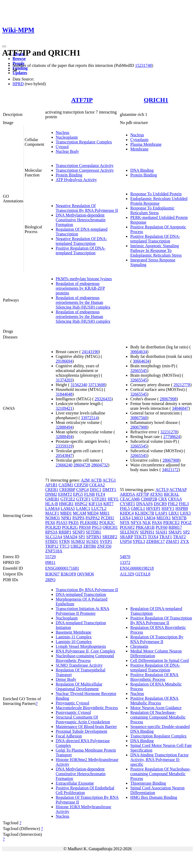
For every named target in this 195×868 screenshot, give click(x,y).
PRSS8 (85, 527)
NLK (147, 523)
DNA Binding (142, 170)
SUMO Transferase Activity (79, 665)
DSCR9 (160, 504)
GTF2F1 (83, 499)
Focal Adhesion (69, 736)
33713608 (97, 385)
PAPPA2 (93, 518)
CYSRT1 (127, 504)
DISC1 (95, 490)
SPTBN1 (94, 537)
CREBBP (67, 490)
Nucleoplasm (67, 137)
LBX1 (174, 513)
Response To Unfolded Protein (156, 194)
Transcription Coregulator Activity (85, 166)
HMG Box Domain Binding (154, 797)
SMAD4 (70, 537)
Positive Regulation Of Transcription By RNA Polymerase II (161, 620)
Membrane (139, 149)
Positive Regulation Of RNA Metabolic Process (154, 701)
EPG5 (78, 494)
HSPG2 (81, 504)
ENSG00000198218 (137, 568)
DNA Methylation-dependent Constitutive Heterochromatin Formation (81, 220)
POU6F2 (127, 527)
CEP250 (81, 485)
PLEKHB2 (89, 523)
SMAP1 (175, 532)
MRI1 (105, 513)
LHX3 (185, 513)
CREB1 (52, 490)
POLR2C (107, 523)
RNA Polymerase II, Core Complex (85, 651)
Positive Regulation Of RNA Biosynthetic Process (154, 677)
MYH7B (179, 518)
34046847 (180, 408)
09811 (50, 562)
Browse (19, 59)
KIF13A (95, 504)
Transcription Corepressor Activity (85, 170)
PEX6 (50, 523)
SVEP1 (106, 541)
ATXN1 (156, 494)
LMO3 (137, 518)
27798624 (172, 437)
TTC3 (64, 546)
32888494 (64, 427)
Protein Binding (69, 175)
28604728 (82, 465)
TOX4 (153, 537)
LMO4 (150, 518)
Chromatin (139, 646)
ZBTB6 (90, 546)
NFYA (136, 523)
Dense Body (66, 679)
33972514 (89, 418)
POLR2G (70, 527)
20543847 (64, 455)
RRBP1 (65, 532)
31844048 (64, 394)
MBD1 (66, 513)
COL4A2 (97, 485)
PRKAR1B (145, 527)
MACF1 (52, 513)
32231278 (169, 432)
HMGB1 (66, 504)
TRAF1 (166, 537)
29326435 (103, 399)
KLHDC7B (145, 513)
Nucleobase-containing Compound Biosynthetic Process (85, 658)
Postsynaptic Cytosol (73, 712)
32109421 (64, 408)
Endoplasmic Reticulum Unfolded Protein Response (159, 201)
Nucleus (62, 133)
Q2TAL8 (143, 574)
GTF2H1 (99, 499)
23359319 (64, 446)
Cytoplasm (139, 140)
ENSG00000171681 (62, 568)
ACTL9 (162, 490)
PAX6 (157, 523)
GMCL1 (138, 508)
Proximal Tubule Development (81, 731)
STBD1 (52, 541)
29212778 (182, 385)
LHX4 (125, 518)
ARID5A (127, 494)
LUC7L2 (99, 508)
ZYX (185, 541)
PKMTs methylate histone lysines (84, 279)
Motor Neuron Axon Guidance (156, 708)
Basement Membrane (73, 632)
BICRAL (171, 494)
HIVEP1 (153, 508)
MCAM (80, 513)
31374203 (64, 380)
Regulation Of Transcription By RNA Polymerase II (157, 639)
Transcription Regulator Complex (84, 142)
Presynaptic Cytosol (72, 703)
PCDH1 (108, 518)
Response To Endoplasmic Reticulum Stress (152, 210)
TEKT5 (140, 537)
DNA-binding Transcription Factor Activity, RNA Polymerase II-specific (159, 760)
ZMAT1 (173, 541)
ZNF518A (54, 551)
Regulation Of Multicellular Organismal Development (79, 686)
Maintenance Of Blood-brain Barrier (86, 727)
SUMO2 (78, 541)
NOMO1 (53, 518)
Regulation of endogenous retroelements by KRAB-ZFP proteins (80, 288)
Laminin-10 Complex (74, 642)
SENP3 (79, 532)
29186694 (64, 361)
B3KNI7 (52, 574)
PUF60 (161, 527)
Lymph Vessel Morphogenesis (81, 646)
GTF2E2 (68, 499)
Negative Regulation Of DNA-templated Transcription (81, 241)
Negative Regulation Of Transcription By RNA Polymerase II (87, 208)
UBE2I (76, 546)
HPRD (18, 84)
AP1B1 (51, 485)
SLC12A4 (54, 537)
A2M (85, 480)
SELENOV (129, 532)
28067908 (168, 399)
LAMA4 (52, 508)
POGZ (186, 523)
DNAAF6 (144, 504)
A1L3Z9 (127, 574)
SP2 (186, 532)
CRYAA (175, 499)
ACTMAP (178, 490)
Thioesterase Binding (148, 783)
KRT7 (108, 504)
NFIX (125, 523)
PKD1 (74, 523)
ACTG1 (109, 480)
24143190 (90, 352)
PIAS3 (62, 523)
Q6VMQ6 (86, 574)
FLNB (90, 494)
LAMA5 (68, 508)
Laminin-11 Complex (74, 637)
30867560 (139, 418)
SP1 (82, 537)
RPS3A (51, 532)
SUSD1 (92, 541)
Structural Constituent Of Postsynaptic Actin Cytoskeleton (83, 719)
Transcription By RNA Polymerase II (87, 590)
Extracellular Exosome (75, 783)
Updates (20, 73)
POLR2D (53, 527)
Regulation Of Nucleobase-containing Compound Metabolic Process (158, 717)
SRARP (126, 537)
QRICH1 (156, 100)
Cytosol (62, 147)
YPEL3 (139, 541)
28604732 (100, 465)
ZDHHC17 (155, 541)
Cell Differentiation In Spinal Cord (159, 661)
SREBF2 (110, 537)
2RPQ (50, 580)
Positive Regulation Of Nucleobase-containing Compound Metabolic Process (160, 774)
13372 (125, 562)
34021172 (170, 470)
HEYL (113, 499)
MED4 (93, 513)
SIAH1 (161, 532)
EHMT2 (65, 494)
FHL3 (184, 504)
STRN (64, 541)
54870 (125, 557)
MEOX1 (164, 518)
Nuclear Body (67, 151)
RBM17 (175, 527)
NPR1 (66, 518)
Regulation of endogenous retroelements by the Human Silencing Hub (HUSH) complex (83, 302)
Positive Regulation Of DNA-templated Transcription (81, 250)
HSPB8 (182, 508)
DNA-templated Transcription (81, 594)
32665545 (139, 371)
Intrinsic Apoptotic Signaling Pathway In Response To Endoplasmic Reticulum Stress (156, 250)
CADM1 (66, 485)
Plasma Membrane (146, 144)
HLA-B (52, 504)
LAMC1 (83, 508)
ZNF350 (104, 546)
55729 (50, 557)
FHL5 (125, 508)
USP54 (126, 541)
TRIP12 (52, 546)
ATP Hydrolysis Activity (76, 180)
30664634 (139, 352)
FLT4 (101, 494)
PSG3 (97, 527)
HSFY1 (168, 508)
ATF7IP (82, 100)
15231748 (144, 65)
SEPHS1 (147, 532)
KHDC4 (127, 513)
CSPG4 (82, 490)
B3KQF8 (68, 574)
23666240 (64, 465)
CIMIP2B (149, 499)
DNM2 (51, 494)
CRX (163, 499)
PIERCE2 (171, 523)
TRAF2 (179, 537)
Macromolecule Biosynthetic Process (87, 708)
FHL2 (173, 504)
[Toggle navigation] (4, 46)
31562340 (79, 385)
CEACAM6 (130, 499)
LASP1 (161, 513)
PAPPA (78, 518)
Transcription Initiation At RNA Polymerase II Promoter (82, 611)
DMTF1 (109, 490)
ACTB (96, 480)
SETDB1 (93, 532)
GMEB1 (52, 499)
